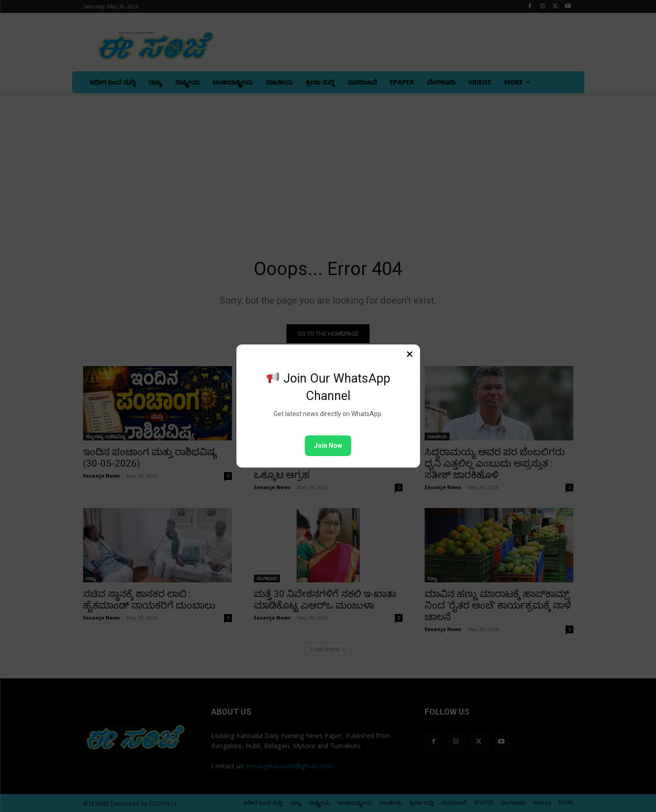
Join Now (328, 445)
